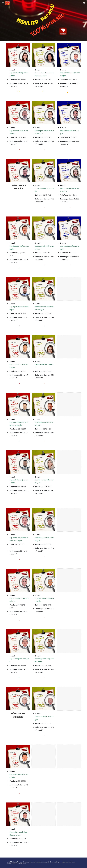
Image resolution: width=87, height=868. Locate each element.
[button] (3, 3)
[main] (18, 78)
